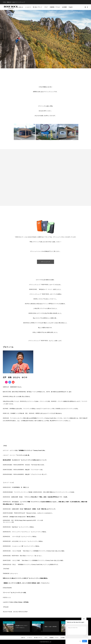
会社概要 (64, 7)
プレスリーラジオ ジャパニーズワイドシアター (15, 612)
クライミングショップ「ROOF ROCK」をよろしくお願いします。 (46, 341)
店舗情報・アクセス (55, 7)
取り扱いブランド (38, 7)
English (71, 7)
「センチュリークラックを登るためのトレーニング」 (34, 460)
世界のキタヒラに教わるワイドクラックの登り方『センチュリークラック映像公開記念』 (26, 578)
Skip (80, 641)
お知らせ (21, 7)
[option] (45, 39)
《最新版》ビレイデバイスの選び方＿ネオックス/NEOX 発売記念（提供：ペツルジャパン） (26, 583)
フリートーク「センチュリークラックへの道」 (15, 593)
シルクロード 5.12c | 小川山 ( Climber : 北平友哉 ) (16, 602)
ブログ (46, 7)
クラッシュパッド (45, 262)
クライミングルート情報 (9, 622)
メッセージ (28, 7)
